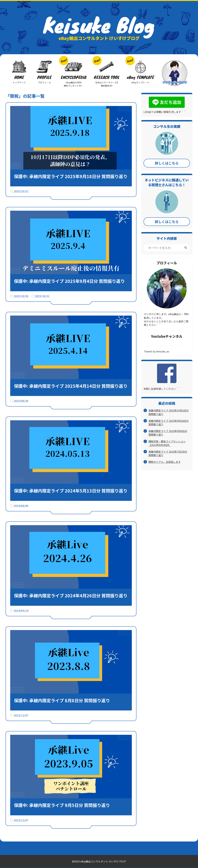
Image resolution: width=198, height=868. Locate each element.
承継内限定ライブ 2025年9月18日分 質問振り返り (169, 423)
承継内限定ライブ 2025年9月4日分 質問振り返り (168, 433)
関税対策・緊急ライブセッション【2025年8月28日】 (167, 443)
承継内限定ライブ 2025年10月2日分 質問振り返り (169, 412)
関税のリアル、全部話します (165, 462)
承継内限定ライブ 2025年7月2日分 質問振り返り (168, 453)
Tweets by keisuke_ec (157, 351)
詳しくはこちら (167, 163)
